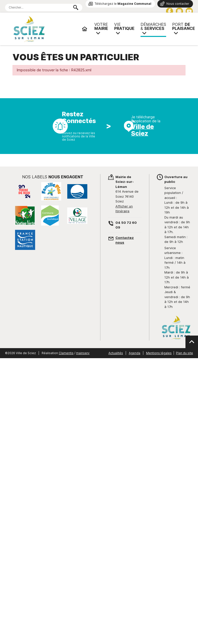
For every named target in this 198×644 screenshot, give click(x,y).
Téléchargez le (123, 4)
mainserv (83, 353)
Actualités (116, 353)
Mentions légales (159, 353)
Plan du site (184, 353)
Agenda (135, 353)
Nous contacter (178, 4)
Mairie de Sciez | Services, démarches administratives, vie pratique (45, 29)
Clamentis (66, 353)
